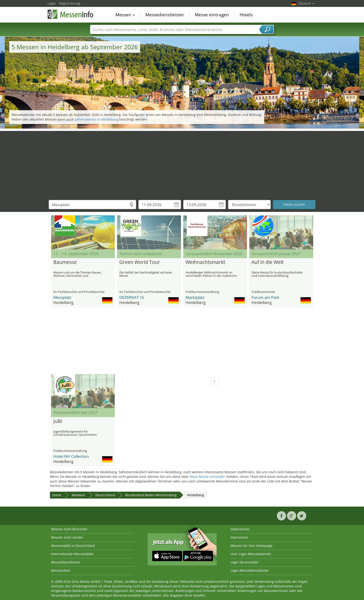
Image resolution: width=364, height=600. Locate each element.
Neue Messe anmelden (208, 477)
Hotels (246, 15)
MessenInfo (71, 14)
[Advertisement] (182, 163)
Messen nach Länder (67, 537)
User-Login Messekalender (251, 554)
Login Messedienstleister (250, 570)
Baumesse (65, 262)
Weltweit (78, 495)
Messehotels (61, 570)
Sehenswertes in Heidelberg (96, 119)
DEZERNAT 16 (132, 297)
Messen (125, 15)
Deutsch (306, 3)
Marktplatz (195, 297)
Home (57, 495)
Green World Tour (140, 262)
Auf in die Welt (268, 262)
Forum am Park (265, 297)
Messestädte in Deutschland (73, 546)
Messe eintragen (212, 15)
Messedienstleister (165, 15)
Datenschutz (240, 529)
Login (52, 3)
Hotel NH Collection (71, 456)
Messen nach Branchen (69, 529)
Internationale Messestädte (72, 554)
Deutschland (105, 495)
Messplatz (62, 297)
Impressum (239, 537)
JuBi (58, 421)
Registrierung (70, 3)
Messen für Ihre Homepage (251, 546)
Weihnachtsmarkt (205, 262)
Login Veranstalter (244, 562)
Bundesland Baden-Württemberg (151, 495)
